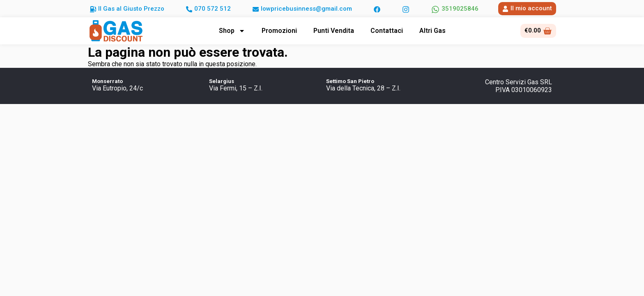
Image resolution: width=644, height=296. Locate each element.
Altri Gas (432, 31)
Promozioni (279, 31)
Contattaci (387, 31)
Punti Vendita (334, 31)
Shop (232, 31)
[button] (127, 8)
